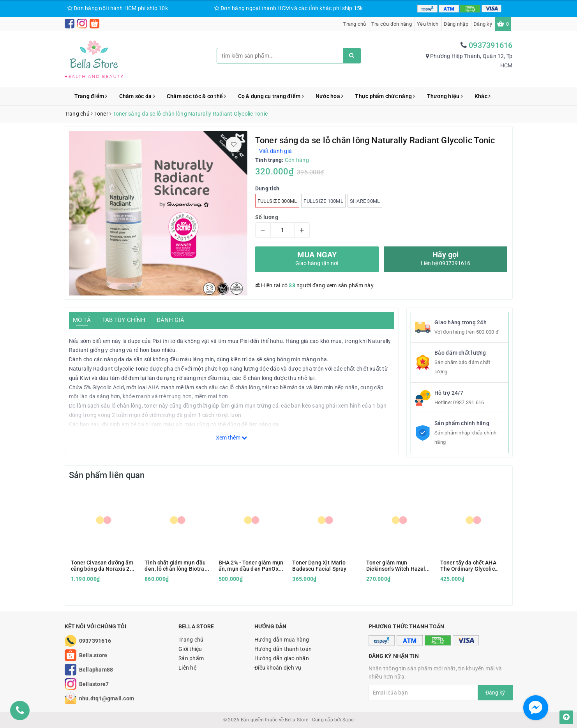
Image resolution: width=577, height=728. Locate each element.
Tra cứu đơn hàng (392, 24)
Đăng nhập (456, 24)
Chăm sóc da (137, 96)
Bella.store (93, 655)
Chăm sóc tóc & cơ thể (197, 96)
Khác (483, 96)
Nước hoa (330, 96)
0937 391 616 (468, 402)
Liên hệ (187, 668)
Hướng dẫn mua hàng (282, 640)
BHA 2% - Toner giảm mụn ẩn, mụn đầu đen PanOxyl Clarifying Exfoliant (251, 566)
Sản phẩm (191, 658)
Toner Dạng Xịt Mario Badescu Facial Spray (319, 566)
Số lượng (267, 217)
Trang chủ (354, 24)
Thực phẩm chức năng (385, 96)
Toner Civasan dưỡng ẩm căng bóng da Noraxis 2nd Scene (103, 566)
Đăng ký (483, 24)
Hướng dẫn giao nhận (282, 658)
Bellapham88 (96, 670)
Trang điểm (91, 96)
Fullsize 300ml (277, 201)
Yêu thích (428, 24)
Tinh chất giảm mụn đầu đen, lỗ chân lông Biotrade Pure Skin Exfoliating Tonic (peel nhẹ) (178, 566)
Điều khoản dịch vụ (278, 668)
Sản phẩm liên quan (107, 475)
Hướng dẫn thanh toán (283, 649)
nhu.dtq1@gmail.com (107, 698)
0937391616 (491, 45)
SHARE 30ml (365, 201)
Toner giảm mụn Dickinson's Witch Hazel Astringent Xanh (396, 566)
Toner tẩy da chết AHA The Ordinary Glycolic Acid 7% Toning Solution (470, 566)
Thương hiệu (445, 96)
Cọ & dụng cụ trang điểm (271, 96)
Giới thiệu (190, 649)
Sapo (348, 720)
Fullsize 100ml (323, 201)
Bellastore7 (94, 684)
